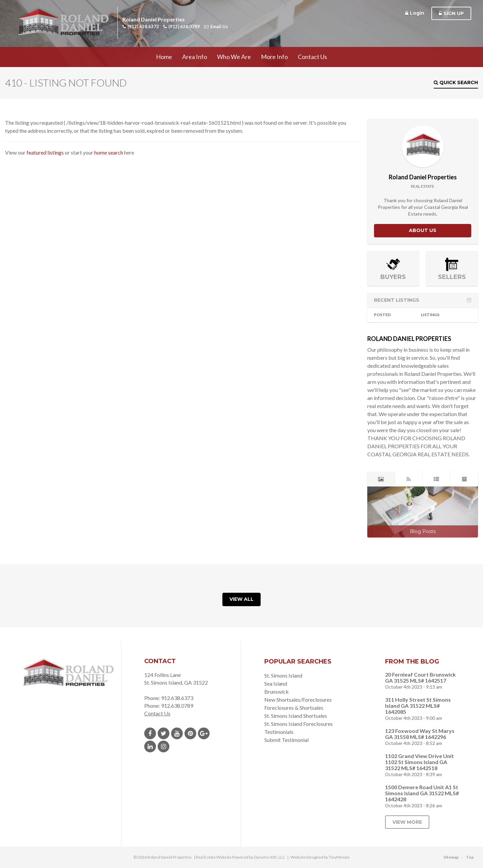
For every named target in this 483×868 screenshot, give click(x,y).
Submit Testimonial (286, 740)
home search (109, 152)
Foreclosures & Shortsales (294, 708)
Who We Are (234, 57)
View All (241, 599)
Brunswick (277, 691)
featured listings (45, 152)
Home (164, 57)
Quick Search (456, 82)
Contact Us (312, 57)
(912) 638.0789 (182, 26)
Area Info (195, 57)
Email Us (216, 26)
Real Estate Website (214, 857)
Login (415, 13)
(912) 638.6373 (141, 26)
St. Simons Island (283, 675)
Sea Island (276, 683)
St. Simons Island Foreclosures (299, 724)
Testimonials (279, 732)
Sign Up (451, 13)
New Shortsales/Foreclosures (298, 700)
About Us (423, 230)
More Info (274, 57)
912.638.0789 (177, 706)
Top (470, 857)
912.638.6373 (177, 698)
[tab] (381, 479)
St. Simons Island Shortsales (296, 716)
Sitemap (451, 857)
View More (407, 822)
